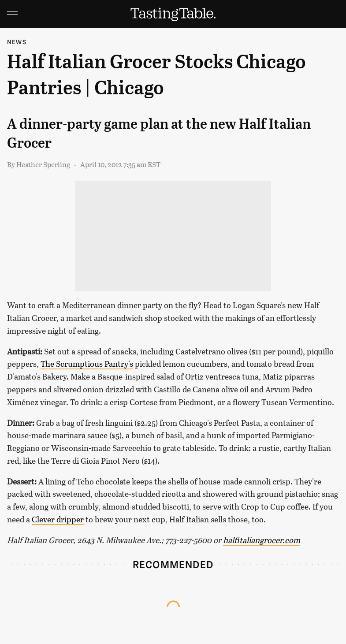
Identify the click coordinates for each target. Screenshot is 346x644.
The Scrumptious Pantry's (87, 364)
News (17, 42)
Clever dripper (58, 519)
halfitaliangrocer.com (262, 540)
